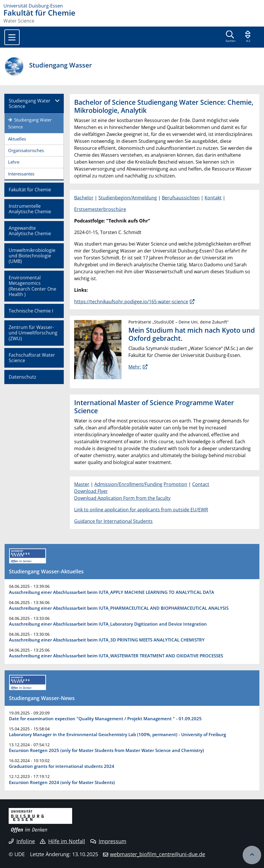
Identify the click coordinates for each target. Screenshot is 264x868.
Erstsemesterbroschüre (100, 209)
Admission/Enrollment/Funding (128, 484)
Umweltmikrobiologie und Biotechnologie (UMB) (32, 256)
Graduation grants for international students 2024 (62, 766)
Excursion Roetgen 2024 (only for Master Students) (62, 782)
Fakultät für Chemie (30, 190)
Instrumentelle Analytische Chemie (30, 209)
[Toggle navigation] (12, 37)
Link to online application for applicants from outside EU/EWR (141, 510)
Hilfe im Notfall (62, 841)
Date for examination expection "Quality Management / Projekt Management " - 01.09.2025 (105, 719)
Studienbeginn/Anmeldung (128, 198)
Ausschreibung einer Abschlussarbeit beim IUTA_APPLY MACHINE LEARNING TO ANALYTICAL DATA (112, 592)
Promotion (175, 484)
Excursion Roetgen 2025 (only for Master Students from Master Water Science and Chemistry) (106, 750)
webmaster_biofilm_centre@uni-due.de (158, 854)
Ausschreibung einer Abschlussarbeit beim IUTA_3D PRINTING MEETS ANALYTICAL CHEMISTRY (107, 640)
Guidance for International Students (113, 521)
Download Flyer (91, 491)
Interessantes (21, 174)
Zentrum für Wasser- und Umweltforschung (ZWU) (33, 333)
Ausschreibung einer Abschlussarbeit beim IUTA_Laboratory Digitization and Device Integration (108, 624)
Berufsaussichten (181, 198)
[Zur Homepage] (132, 6)
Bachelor (84, 198)
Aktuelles (17, 139)
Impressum (108, 841)
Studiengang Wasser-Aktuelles (46, 571)
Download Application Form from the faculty (122, 498)
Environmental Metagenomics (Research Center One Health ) (32, 286)
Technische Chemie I (31, 311)
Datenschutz (23, 377)
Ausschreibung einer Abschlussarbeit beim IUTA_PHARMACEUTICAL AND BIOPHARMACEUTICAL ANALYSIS (119, 608)
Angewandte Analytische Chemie (30, 231)
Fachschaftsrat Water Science (32, 358)
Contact (201, 484)
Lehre (14, 162)
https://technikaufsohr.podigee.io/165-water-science (131, 302)
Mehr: (135, 367)
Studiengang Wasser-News (42, 698)
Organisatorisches (26, 150)
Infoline (22, 841)
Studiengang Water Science (30, 103)
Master (82, 484)
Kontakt (213, 198)
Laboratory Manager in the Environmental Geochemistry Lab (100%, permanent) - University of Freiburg (117, 734)
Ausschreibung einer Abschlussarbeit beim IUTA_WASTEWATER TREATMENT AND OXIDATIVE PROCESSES (116, 656)
